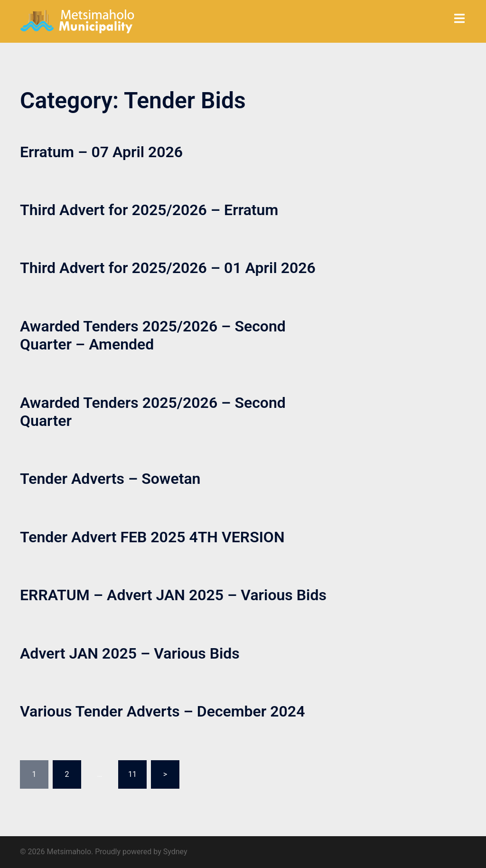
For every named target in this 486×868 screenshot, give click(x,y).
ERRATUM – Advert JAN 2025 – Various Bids (173, 595)
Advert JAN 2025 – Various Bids (130, 653)
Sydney (175, 852)
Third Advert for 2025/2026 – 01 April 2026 (168, 268)
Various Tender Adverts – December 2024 (162, 711)
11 (132, 774)
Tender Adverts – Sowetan (110, 479)
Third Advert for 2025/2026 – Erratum (149, 210)
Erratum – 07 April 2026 (101, 152)
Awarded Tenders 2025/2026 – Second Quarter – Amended (153, 335)
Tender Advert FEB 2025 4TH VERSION (152, 537)
